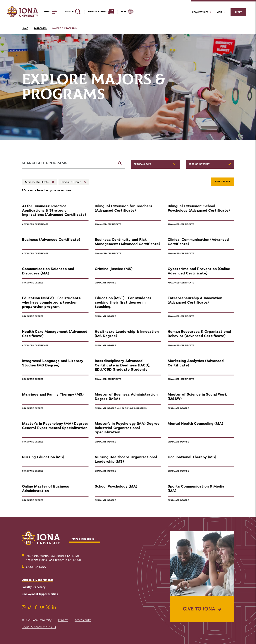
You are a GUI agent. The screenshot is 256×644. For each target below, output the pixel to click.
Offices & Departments (38, 580)
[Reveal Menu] (48, 12)
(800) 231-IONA (36, 567)
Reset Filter (223, 181)
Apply (238, 12)
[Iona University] (23, 12)
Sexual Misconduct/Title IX (39, 627)
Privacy (63, 620)
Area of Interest (199, 164)
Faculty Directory (34, 587)
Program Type (143, 164)
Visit (221, 12)
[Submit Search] (120, 163)
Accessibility (83, 620)
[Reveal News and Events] (99, 12)
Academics (40, 28)
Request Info (202, 12)
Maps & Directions (83, 539)
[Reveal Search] (71, 12)
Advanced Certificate (37, 182)
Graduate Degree (71, 182)
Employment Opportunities (40, 594)
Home (25, 28)
